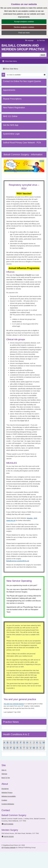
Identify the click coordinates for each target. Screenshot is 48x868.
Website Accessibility (9, 796)
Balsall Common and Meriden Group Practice (23, 47)
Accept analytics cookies (24, 22)
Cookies (4, 800)
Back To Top (6, 778)
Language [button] (29, 40)
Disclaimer (5, 789)
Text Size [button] (41, 40)
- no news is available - (14, 75)
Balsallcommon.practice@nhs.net (18, 561)
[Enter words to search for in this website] (20, 55)
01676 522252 (8, 836)
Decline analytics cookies (24, 27)
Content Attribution (8, 804)
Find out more (24, 33)
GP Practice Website (9, 847)
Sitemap (4, 774)
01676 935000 (7, 824)
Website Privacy (7, 793)
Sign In (4, 770)
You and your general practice (14, 704)
